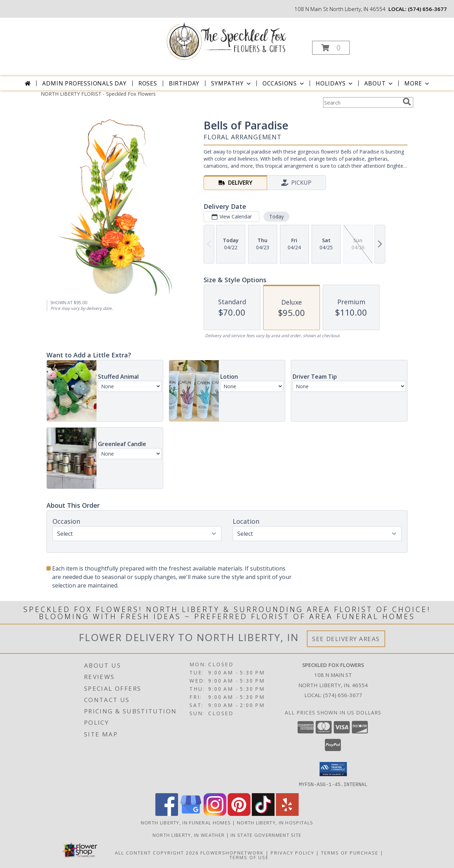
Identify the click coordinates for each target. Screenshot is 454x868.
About (379, 83)
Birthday (184, 83)
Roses (148, 83)
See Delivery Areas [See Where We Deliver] (346, 639)
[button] (331, 48)
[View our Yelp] (287, 814)
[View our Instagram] (215, 814)
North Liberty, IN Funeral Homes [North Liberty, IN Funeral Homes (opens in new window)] (186, 822)
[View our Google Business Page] (191, 814)
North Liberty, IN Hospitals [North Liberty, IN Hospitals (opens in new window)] (275, 822)
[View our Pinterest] (239, 814)
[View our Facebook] (167, 814)
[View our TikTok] (263, 814)
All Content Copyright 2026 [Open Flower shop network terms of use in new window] (157, 852)
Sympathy (231, 83)
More (417, 83)
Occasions (284, 83)
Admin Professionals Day (84, 83)
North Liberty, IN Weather (189, 835)
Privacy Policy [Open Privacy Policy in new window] (292, 852)
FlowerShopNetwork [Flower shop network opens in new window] (232, 852)
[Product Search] (361, 102)
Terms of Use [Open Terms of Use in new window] (249, 857)
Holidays (335, 83)
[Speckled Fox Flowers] (226, 40)
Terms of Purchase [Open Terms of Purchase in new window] (350, 852)
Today (276, 216)
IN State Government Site (266, 835)
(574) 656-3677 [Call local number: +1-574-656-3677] (427, 9)
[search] (407, 102)
